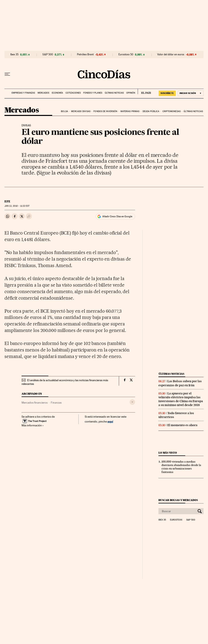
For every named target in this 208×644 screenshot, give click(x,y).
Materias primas (130, 111)
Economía (57, 93)
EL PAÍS (144, 92)
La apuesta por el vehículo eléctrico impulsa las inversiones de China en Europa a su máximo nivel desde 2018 (181, 399)
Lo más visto (168, 453)
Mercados (43, 93)
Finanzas (56, 403)
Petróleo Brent (85, 55)
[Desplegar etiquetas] (132, 402)
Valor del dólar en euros (171, 55)
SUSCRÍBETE (167, 93)
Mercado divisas (81, 111)
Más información (33, 425)
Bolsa (64, 111)
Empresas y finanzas (23, 93)
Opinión (131, 93)
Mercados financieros (35, 403)
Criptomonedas (172, 111)
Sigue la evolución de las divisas (74, 173)
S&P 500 (48, 55)
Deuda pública (151, 111)
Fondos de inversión (105, 111)
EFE (7, 201)
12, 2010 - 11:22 (17, 206)
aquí (110, 421)
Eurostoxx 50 (126, 55)
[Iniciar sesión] (191, 93)
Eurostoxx (176, 520)
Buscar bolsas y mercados (178, 500)
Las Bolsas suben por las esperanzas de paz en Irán (180, 383)
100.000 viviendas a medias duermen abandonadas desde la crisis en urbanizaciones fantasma (181, 467)
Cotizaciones (73, 93)
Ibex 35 (14, 55)
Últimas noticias (114, 93)
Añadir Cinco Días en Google (117, 216)
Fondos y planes (93, 93)
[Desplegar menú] (7, 74)
